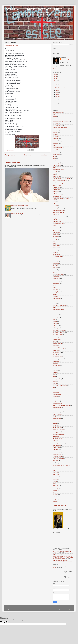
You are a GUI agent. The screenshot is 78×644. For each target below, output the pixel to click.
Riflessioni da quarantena (12, 163)
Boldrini (54, 158)
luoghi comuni (56, 325)
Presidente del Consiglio (58, 429)
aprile (57, 92)
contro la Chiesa (56, 187)
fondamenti (55, 265)
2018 (56, 78)
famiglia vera (56, 247)
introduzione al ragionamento (59, 306)
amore (54, 129)
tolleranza (55, 464)
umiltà (54, 471)
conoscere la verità (57, 186)
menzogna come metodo (58, 358)
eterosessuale (56, 236)
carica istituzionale (57, 166)
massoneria (55, 338)
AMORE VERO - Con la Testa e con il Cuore (34, 9)
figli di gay (55, 251)
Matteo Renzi (56, 351)
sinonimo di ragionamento (59, 444)
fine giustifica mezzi (57, 256)
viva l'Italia (55, 496)
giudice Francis (56, 280)
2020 (56, 74)
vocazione (55, 500)
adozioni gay (56, 124)
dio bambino (56, 220)
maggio (57, 90)
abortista (55, 116)
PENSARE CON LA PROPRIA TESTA (61, 405)
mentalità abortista (57, 352)
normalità (55, 382)
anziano (55, 145)
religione (55, 440)
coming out (55, 182)
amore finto (55, 135)
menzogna (55, 354)
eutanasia (55, 240)
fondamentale (56, 262)
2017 (56, 80)
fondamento (55, 267)
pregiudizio (55, 425)
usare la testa (56, 474)
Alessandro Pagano (66, 59)
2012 (56, 107)
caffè (54, 160)
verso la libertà (56, 485)
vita (54, 492)
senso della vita (56, 442)
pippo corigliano (56, 413)
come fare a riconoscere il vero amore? (62, 178)
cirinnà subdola (56, 176)
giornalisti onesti (56, 278)
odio (54, 387)
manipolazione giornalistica (59, 332)
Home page (27, 155)
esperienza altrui (56, 233)
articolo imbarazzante (58, 147)
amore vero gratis (57, 142)
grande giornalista (57, 282)
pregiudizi (55, 424)
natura (54, 376)
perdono (55, 409)
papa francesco (56, 402)
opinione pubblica (57, 394)
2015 (56, 101)
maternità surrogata (57, 343)
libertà (54, 320)
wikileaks (55, 502)
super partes (56, 460)
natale (54, 374)
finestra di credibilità (57, 258)
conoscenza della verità (58, 184)
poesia (54, 416)
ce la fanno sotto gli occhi (58, 169)
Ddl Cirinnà (55, 205)
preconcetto (55, 422)
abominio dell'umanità (58, 113)
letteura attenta (56, 318)
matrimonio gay (56, 347)
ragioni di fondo (56, 436)
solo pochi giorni (56, 447)
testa (54, 462)
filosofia (54, 253)
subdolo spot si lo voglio (58, 458)
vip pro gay (55, 491)
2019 (56, 76)
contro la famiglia (57, 189)
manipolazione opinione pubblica (60, 336)
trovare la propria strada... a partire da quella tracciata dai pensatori (61, 466)
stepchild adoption (57, 453)
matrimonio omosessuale (58, 349)
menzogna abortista (57, 356)
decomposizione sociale (58, 211)
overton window (56, 400)
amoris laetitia (56, 144)
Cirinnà (54, 175)
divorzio (55, 225)
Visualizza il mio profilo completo (60, 69)
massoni (55, 341)
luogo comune (56, 327)
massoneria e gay (57, 340)
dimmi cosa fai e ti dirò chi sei (59, 216)
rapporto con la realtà (58, 438)
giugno (57, 86)
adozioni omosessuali (58, 125)
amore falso (55, 133)
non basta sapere (57, 380)
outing (54, 398)
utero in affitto (56, 476)
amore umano (56, 138)
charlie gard (55, 171)
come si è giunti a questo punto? (60, 180)
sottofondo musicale (57, 451)
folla (54, 260)
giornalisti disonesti (57, 276)
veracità (55, 483)
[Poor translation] (6, 622)
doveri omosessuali (57, 229)
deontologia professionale (59, 212)
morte (54, 369)
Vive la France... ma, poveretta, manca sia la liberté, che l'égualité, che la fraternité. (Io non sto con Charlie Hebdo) (63, 557)
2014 (56, 103)
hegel (54, 287)
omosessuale (56, 389)
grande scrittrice (56, 284)
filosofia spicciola (57, 254)
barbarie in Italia (56, 155)
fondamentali (56, 264)
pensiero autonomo (57, 407)
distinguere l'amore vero (58, 223)
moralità (55, 367)
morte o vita (55, 371)
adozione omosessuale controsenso (61, 122)
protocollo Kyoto (56, 433)
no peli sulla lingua (57, 378)
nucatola (55, 384)
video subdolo (56, 489)
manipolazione (56, 329)
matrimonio (55, 345)
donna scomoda (56, 227)
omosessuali (56, 391)
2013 (56, 105)
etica (54, 238)
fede (54, 249)
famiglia (55, 243)
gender (54, 273)
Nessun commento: (20, 150)
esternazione (56, 234)
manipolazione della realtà (59, 331)
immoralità (55, 293)
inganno (55, 300)
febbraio (58, 94)
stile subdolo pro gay (57, 457)
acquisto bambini (57, 120)
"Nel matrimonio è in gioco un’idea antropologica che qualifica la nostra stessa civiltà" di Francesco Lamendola (63, 562)
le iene (54, 316)
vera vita (55, 482)
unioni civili (55, 472)
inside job (55, 304)
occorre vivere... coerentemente (60, 385)
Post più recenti (10, 155)
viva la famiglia (56, 498)
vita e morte (55, 494)
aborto (54, 118)
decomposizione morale (58, 209)
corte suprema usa (57, 197)
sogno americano (57, 446)
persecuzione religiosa (58, 411)
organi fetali (55, 396)
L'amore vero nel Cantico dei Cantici (20, 206)
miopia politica (56, 362)
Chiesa (54, 173)
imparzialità (55, 296)
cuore (54, 203)
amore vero (55, 140)
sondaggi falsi (56, 449)
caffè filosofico (56, 162)
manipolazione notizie (58, 334)
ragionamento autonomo (58, 435)
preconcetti (55, 420)
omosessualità (56, 393)
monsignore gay (56, 365)
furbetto (54, 269)
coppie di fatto (56, 191)
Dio (53, 218)
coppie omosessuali (57, 195)
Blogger (69, 609)
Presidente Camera (57, 427)
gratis (54, 285)
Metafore (55, 554)
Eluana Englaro (56, 231)
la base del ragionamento (58, 309)
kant (54, 307)
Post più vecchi (44, 155)
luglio (57, 84)
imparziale (55, 295)
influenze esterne (57, 298)
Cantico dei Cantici (57, 164)
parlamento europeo (57, 404)
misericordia (55, 363)
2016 (56, 99)
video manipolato (57, 487)
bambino (55, 151)
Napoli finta (55, 373)
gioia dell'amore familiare (58, 275)
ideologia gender (57, 291)
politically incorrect (57, 418)
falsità (54, 242)
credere (54, 202)
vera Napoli (55, 480)
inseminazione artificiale (58, 302)
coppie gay (55, 193)
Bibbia (54, 156)
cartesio (55, 167)
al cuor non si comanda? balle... (60, 127)
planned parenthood (57, 415)
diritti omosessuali (57, 222)
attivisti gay (55, 149)
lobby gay (55, 321)
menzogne (55, 360)
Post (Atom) (12, 158)
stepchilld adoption (57, 455)
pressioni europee (57, 431)
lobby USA (55, 323)
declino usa (55, 207)
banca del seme (56, 153)
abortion (55, 114)
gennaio (58, 96)
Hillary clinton (56, 289)
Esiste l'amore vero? (11, 46)
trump (54, 469)
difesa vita (55, 214)
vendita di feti (56, 478)
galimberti (55, 271)
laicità (54, 311)
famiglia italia (56, 245)
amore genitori (56, 136)
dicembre (58, 82)
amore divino (56, 131)
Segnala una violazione (59, 506)
